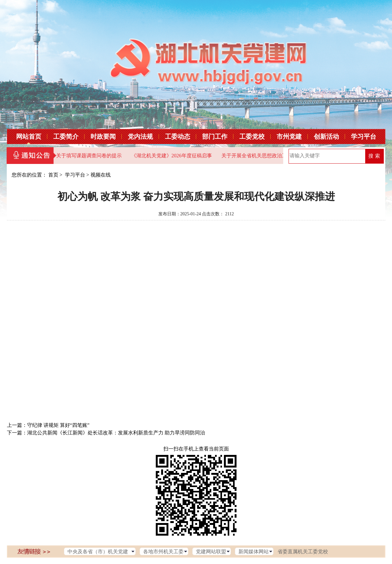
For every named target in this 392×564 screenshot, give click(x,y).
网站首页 (29, 137)
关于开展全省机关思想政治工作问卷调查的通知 (274, 156)
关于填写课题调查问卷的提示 (89, 156)
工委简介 (66, 137)
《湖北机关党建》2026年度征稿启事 (172, 156)
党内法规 (140, 137)
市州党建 (289, 137)
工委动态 (178, 137)
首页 (53, 175)
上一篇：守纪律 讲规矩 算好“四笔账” (48, 425)
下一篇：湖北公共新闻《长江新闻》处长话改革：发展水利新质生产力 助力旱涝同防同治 (106, 433)
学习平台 (364, 137)
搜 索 (374, 156)
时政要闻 (103, 137)
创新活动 (326, 137)
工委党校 (252, 137)
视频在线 (101, 175)
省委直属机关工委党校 (303, 552)
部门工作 (215, 137)
